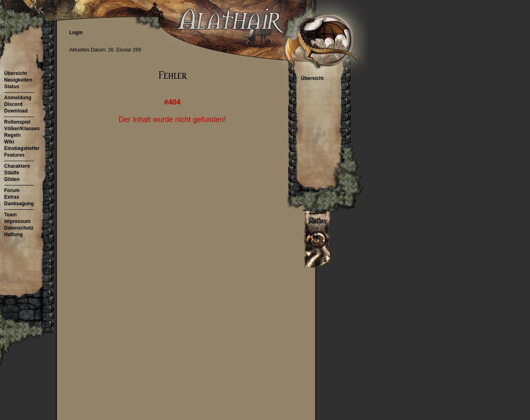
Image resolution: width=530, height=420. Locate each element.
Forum (12, 190)
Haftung (13, 235)
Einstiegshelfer (22, 148)
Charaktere (17, 166)
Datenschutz (19, 228)
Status (12, 87)
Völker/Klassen (22, 129)
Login (76, 33)
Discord (13, 104)
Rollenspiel (17, 122)
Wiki (9, 142)
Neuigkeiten (18, 80)
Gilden (12, 179)
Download (16, 111)
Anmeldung (18, 98)
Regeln (12, 135)
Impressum (17, 221)
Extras (12, 197)
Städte (12, 173)
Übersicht (15, 73)
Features (14, 155)
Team (10, 215)
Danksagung (19, 204)
